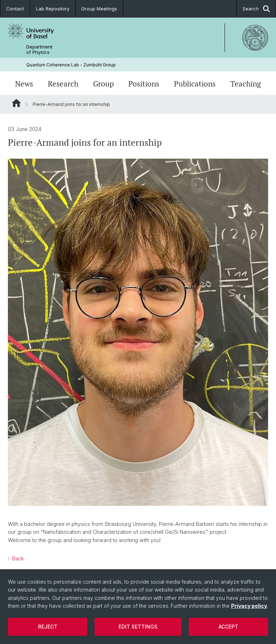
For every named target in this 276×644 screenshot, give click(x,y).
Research (63, 84)
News (24, 84)
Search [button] (256, 9)
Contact (15, 9)
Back (17, 558)
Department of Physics (39, 50)
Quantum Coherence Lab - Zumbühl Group (71, 65)
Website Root (16, 103)
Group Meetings (99, 9)
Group (103, 84)
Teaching (246, 84)
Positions (144, 84)
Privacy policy (249, 606)
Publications (195, 84)
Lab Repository (53, 9)
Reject (48, 627)
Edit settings (138, 627)
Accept (228, 627)
